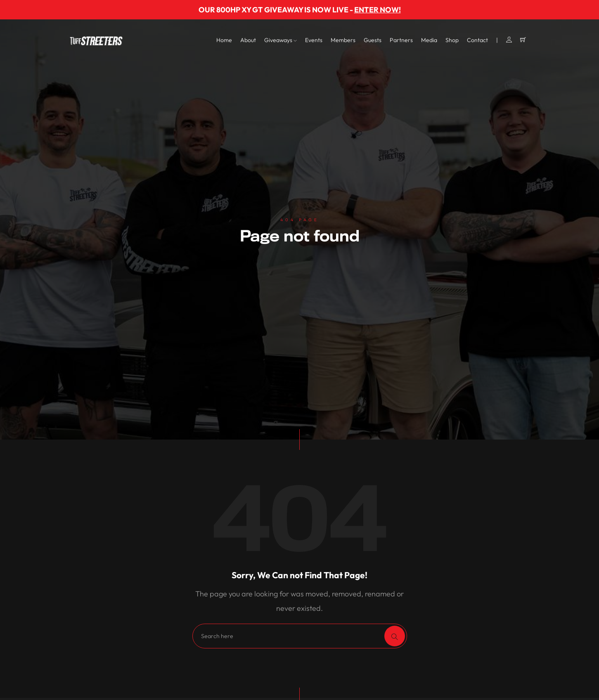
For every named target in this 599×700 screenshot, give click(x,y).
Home (224, 40)
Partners (401, 40)
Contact (477, 40)
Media (429, 40)
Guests (373, 40)
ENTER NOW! (378, 10)
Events (314, 40)
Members (343, 40)
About (248, 40)
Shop (452, 40)
